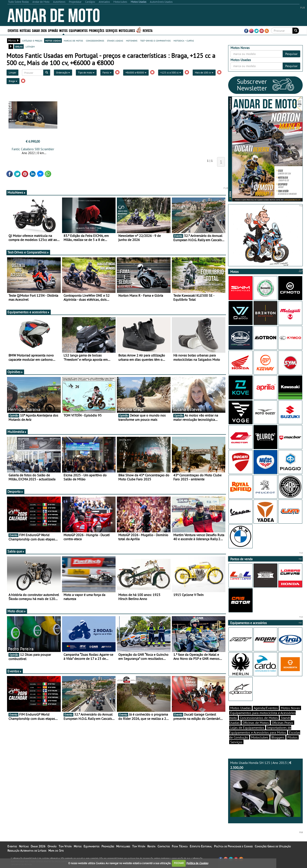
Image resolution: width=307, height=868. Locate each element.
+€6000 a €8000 (136, 72)
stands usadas (115, 40)
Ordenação (63, 72)
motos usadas (53, 40)
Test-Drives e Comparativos (28, 252)
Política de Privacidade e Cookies (233, 846)
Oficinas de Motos (256, 723)
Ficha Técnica (180, 846)
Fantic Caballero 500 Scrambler (33, 149)
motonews (132, 40)
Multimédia (17, 432)
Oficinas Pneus (282, 723)
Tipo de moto (86, 72)
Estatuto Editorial (201, 846)
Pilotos (293, 737)
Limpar (12, 72)
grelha (19, 46)
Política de (197, 863)
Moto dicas (17, 611)
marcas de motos (73, 40)
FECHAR (179, 863)
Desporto (15, 491)
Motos (63, 30)
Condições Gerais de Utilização (273, 846)
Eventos (13, 30)
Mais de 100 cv (204, 72)
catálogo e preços (32, 40)
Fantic (107, 72)
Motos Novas (290, 708)
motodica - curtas (184, 40)
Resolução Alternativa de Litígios (27, 851)
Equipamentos (78, 30)
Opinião (53, 30)
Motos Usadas (240, 708)
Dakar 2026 (39, 30)
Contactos (164, 846)
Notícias (25, 30)
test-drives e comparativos (155, 40)
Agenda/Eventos (266, 708)
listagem (30, 46)
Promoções (97, 30)
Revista (148, 30)
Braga (13, 81)
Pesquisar (291, 54)
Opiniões (15, 372)
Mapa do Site (56, 851)
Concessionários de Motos (259, 718)
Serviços (112, 30)
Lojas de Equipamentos (247, 728)
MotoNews (17, 192)
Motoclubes (127, 30)
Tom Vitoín (65, 846)
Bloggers (278, 737)
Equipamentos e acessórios (29, 312)
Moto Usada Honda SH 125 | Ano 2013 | (265, 789)
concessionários (95, 40)
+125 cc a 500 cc (171, 72)
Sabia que (16, 551)
